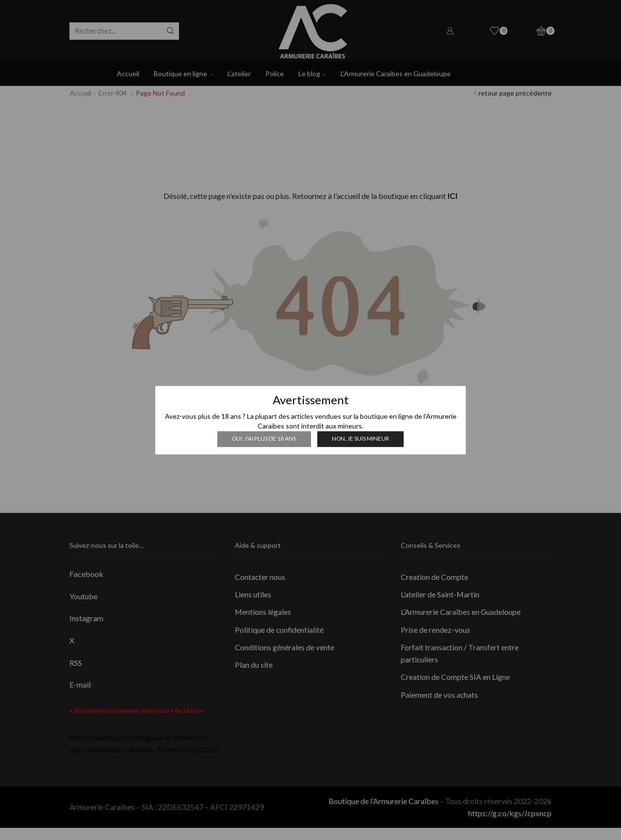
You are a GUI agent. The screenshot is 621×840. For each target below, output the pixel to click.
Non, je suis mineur (360, 439)
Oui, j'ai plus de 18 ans (264, 439)
